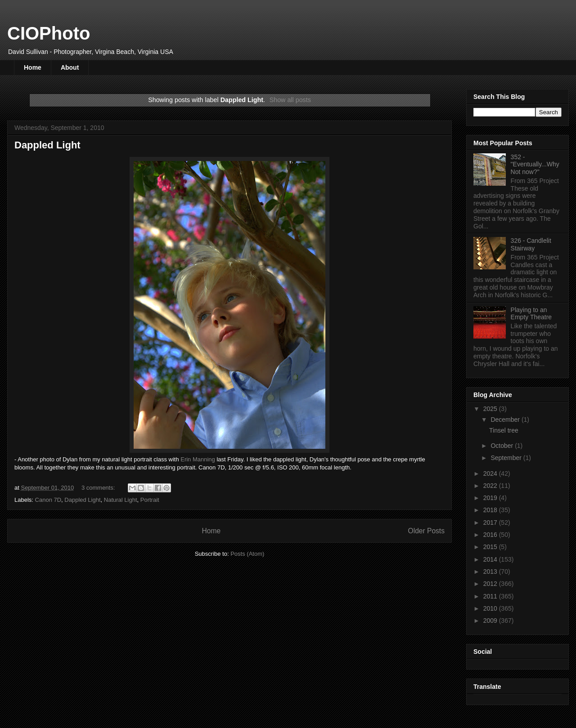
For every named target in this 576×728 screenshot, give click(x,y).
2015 (491, 547)
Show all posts (290, 100)
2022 (491, 486)
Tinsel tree (504, 430)
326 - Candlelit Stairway (531, 244)
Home (33, 67)
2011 (491, 596)
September (507, 458)
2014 (491, 559)
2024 (491, 473)
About (70, 67)
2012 (491, 584)
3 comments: (99, 488)
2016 (491, 535)
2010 (491, 608)
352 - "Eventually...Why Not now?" (535, 165)
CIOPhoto (49, 33)
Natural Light (121, 500)
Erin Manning (198, 459)
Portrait (150, 500)
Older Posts (426, 531)
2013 (491, 572)
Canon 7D (48, 500)
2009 (491, 621)
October (503, 446)
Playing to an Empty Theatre (531, 314)
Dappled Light (47, 145)
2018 (491, 510)
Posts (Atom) (247, 554)
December (506, 420)
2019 (491, 498)
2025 (491, 409)
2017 (491, 523)
